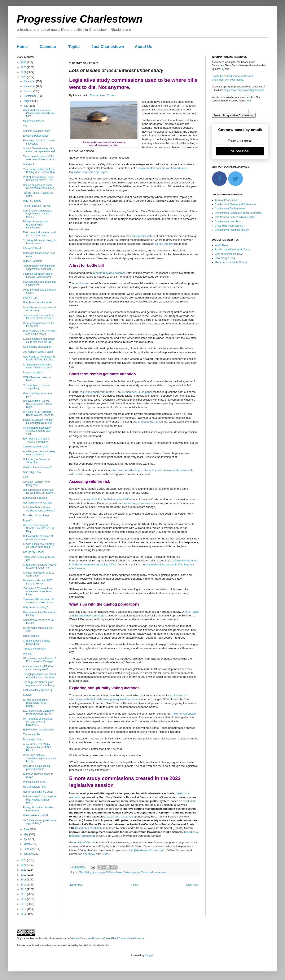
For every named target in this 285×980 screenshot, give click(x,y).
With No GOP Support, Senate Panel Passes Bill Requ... (39, 528)
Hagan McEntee (107, 872)
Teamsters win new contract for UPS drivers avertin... (39, 317)
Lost (25, 477)
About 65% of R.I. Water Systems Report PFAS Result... (37, 747)
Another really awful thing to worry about (39, 574)
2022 (24, 860)
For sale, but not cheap (36, 515)
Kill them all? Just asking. (37, 347)
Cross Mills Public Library (229, 226)
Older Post (192, 885)
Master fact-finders (33, 121)
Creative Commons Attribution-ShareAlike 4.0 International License (107, 938)
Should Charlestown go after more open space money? (39, 150)
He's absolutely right (34, 787)
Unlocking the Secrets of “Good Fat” (37, 461)
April (27, 839)
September (30, 96)
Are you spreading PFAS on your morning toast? (39, 668)
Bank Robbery (31, 636)
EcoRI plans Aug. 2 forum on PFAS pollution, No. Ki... (39, 712)
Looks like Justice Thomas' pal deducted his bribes (38, 421)
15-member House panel (137, 392)
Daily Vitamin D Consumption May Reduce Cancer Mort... (39, 800)
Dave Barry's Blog (225, 258)
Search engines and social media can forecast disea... (40, 187)
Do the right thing (33, 739)
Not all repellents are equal (38, 792)
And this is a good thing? (37, 131)
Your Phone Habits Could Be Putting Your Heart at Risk (39, 171)
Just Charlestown (108, 47)
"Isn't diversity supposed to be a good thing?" (40, 822)
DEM (81, 872)
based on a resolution (120, 817)
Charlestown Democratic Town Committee (238, 213)
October (28, 91)
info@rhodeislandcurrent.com (147, 850)
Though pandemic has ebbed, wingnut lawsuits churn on (40, 676)
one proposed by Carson (148, 422)
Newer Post (77, 885)
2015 (24, 894)
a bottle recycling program (109, 273)
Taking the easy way (34, 649)
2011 (24, 914)
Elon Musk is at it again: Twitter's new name (36, 440)
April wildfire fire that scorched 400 (109, 499)
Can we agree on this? (36, 447)
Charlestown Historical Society (232, 230)
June (27, 829)
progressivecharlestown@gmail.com (244, 90)
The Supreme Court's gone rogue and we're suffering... (40, 684)
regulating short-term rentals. (98, 392)
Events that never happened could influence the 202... (39, 340)
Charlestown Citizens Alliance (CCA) (235, 217)
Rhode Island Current (103, 95)
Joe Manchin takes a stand (38, 352)
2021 (24, 865)
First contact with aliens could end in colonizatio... (40, 234)
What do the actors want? (37, 467)
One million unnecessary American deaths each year (37, 431)
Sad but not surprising (35, 498)
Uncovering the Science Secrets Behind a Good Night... (38, 404)
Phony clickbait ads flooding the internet (39, 809)
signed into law (164, 244)
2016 (24, 889)
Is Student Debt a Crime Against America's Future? (39, 509)
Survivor (28, 695)
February (29, 849)
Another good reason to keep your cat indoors (39, 453)
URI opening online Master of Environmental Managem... (40, 660)
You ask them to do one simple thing (36, 387)
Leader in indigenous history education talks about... (39, 546)
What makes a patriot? (36, 815)
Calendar (48, 47)
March (28, 844)
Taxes (144, 872)
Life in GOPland (32, 248)
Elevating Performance (36, 136)
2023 (24, 77)
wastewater (160, 872)
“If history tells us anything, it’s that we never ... (40, 242)
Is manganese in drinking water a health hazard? (37, 366)
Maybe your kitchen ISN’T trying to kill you (37, 582)
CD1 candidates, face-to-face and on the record (39, 333)
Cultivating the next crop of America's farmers (38, 538)
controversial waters (143, 236)
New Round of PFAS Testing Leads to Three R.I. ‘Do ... (39, 358)
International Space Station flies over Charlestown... (38, 275)
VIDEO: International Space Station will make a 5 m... (39, 179)
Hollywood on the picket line (39, 730)
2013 (24, 904)
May (26, 834)
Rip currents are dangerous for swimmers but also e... (39, 491)
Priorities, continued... (35, 782)
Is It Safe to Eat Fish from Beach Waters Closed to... (39, 413)
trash (151, 872)
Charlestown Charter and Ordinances (236, 204)
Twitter (105, 854)
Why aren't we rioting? (35, 607)
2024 (24, 72)
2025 (24, 67)
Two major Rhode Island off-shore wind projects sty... (39, 601)
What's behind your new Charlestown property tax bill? (39, 113)
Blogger (149, 955)
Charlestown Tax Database (230, 209)
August (28, 101)
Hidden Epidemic (33, 261)
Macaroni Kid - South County (231, 262)
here (248, 101)
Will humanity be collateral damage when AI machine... (38, 722)
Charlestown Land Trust (228, 222)
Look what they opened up (38, 690)
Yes (25, 126)
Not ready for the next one (38, 503)
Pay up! (27, 654)
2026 (24, 63)
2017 (24, 885)
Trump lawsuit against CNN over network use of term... (40, 158)
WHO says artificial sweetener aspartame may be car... (39, 758)
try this (225, 69)
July (26, 106)
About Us (143, 47)
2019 (24, 875)
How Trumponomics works (38, 302)
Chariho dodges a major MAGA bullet (36, 642)
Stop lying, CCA (32, 472)
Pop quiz (28, 520)
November (30, 86)
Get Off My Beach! (33, 552)
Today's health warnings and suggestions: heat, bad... (39, 267)
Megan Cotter (123, 872)
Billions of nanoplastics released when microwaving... (36, 225)
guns (95, 872)
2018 (24, 880)
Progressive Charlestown (80, 19)
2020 (24, 870)
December (30, 81)
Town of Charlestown (226, 200)
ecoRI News (222, 245)
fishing (88, 872)
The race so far (32, 734)
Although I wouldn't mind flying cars (37, 483)
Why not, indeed (32, 201)
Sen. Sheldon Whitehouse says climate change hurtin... (38, 214)
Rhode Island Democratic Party (232, 250)
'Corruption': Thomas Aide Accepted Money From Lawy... (37, 591)
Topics (74, 47)
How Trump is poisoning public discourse (36, 767)
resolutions (82, 283)
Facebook (89, 854)
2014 (24, 899)
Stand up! (28, 164)
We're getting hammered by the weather (38, 325)
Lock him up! (30, 298)
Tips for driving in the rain (37, 206)
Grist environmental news (229, 254)
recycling (136, 872)
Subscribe (240, 151)
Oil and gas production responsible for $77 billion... (36, 703)
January (28, 854)
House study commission (137, 503)
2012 (24, 909)
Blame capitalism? (33, 373)
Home (22, 47)
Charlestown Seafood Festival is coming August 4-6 (40, 566)
